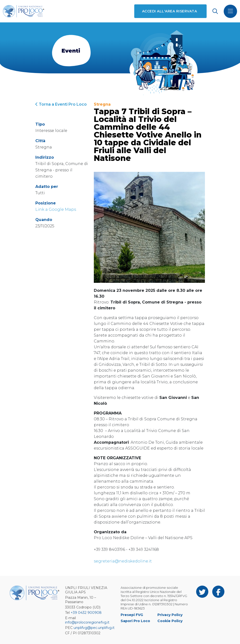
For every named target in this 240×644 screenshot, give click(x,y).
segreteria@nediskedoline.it (123, 561)
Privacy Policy (170, 615)
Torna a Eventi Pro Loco (61, 104)
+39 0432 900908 (86, 613)
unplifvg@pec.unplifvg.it (94, 628)
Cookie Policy (170, 621)
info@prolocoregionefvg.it (87, 622)
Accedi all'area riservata (169, 11)
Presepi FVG (132, 615)
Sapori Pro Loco (135, 621)
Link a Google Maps (56, 209)
